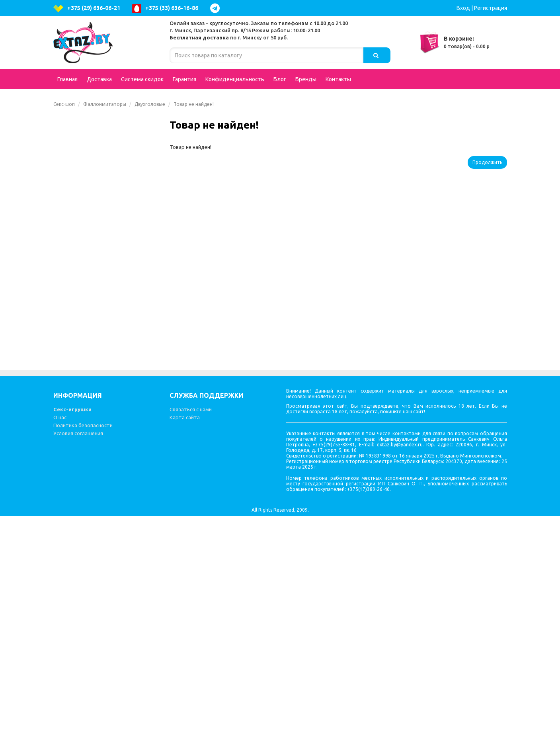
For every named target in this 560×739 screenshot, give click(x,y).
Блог (280, 79)
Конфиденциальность (235, 79)
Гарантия (184, 79)
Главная (67, 79)
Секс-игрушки (72, 632)
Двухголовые (150, 104)
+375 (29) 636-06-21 (87, 9)
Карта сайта (185, 640)
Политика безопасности (83, 648)
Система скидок (142, 79)
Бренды (306, 79)
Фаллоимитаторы (105, 104)
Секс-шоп (64, 104)
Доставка (99, 79)
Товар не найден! (194, 104)
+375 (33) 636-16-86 (165, 9)
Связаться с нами (191, 632)
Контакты (338, 79)
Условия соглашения (78, 656)
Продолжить (487, 162)
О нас (60, 640)
